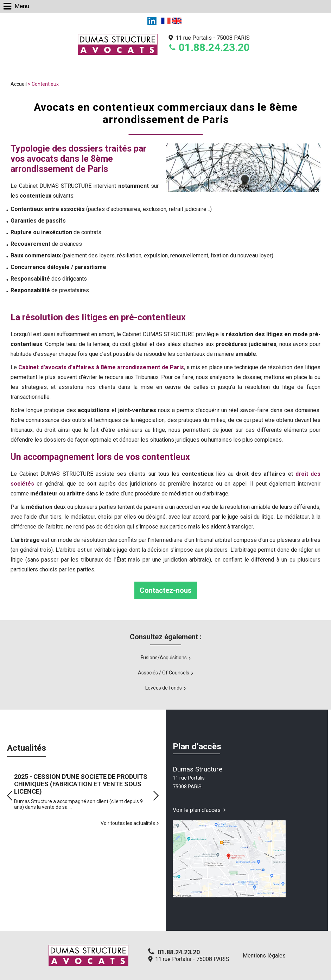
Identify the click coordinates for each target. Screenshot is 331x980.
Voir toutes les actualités (128, 823)
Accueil (19, 84)
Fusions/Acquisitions (164, 658)
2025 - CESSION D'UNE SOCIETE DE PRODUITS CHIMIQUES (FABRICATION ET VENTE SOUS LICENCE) (81, 784)
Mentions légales (264, 956)
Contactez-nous (166, 590)
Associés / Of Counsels (164, 673)
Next (156, 796)
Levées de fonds (164, 688)
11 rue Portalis (213, 38)
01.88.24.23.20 (214, 47)
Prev (10, 796)
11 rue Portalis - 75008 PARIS (192, 959)
